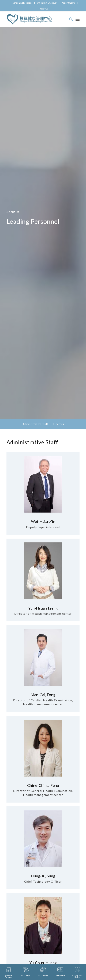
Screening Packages (23, 3)
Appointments (68, 3)
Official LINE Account (47, 3)
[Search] (69, 19)
